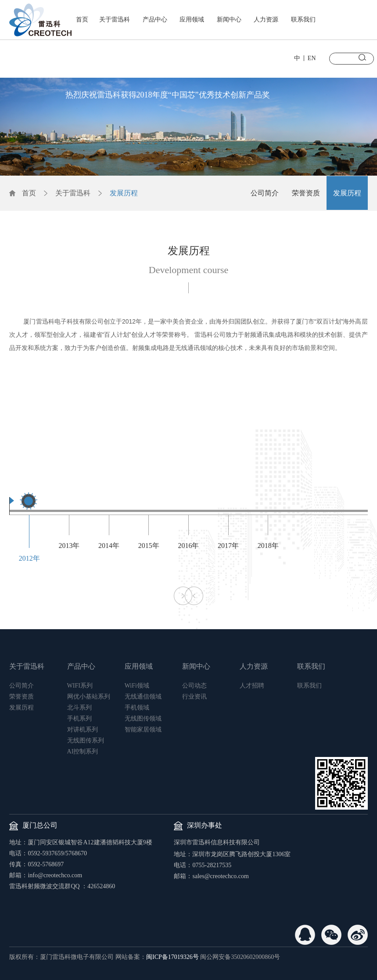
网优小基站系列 (89, 697)
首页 (82, 20)
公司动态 (194, 686)
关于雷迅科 (115, 20)
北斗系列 (79, 708)
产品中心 (155, 20)
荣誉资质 (306, 193)
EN (312, 58)
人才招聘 (252, 686)
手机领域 (137, 708)
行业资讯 (194, 697)
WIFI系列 (80, 686)
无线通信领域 (143, 697)
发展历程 (124, 193)
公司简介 (265, 193)
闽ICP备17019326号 (172, 957)
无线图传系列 (86, 740)
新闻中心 (229, 20)
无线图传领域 (143, 719)
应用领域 (192, 20)
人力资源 (266, 20)
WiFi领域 (137, 686)
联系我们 (303, 20)
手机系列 (79, 719)
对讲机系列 (83, 730)
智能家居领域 (143, 730)
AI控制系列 (83, 751)
